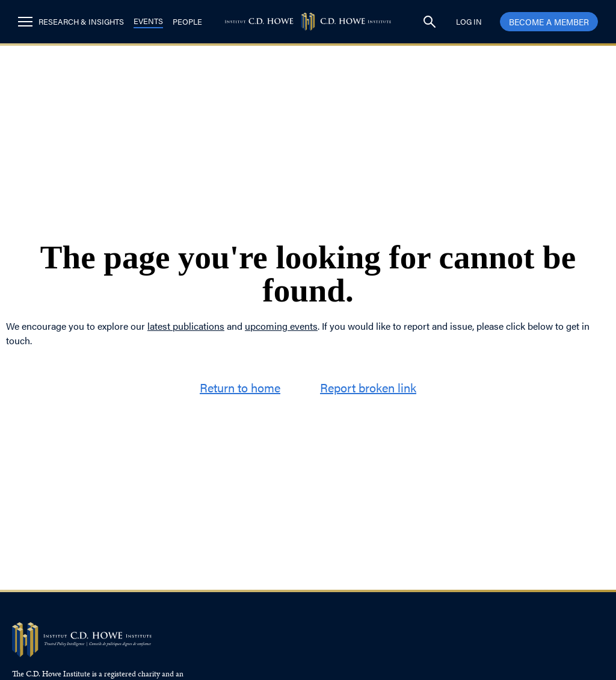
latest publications (186, 326)
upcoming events (281, 326)
